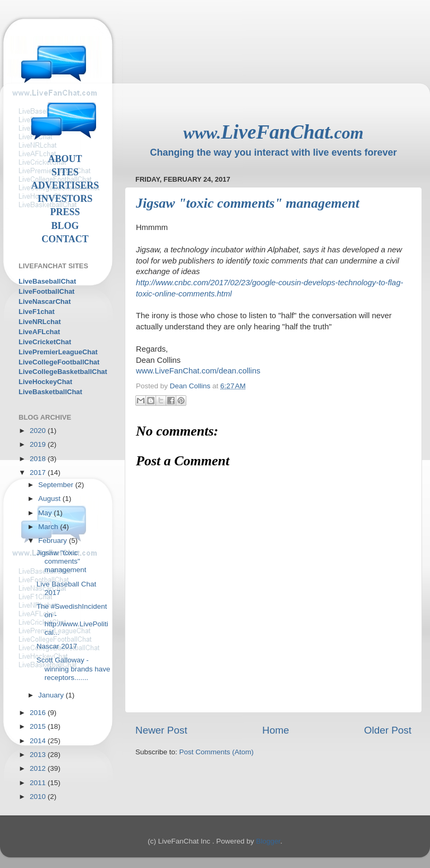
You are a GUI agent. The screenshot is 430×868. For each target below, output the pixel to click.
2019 (39, 444)
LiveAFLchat (39, 332)
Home (276, 730)
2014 (39, 741)
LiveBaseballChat (47, 281)
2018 (39, 459)
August (50, 499)
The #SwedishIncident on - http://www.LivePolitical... (72, 619)
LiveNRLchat (40, 322)
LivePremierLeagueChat (58, 352)
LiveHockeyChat (45, 382)
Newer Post (161, 730)
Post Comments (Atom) (217, 752)
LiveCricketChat (45, 342)
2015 (39, 726)
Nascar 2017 (57, 646)
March (49, 527)
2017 (39, 473)
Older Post (388, 730)
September (57, 485)
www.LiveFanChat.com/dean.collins (198, 371)
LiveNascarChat (45, 301)
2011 (39, 783)
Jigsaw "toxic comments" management (62, 561)
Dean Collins (191, 386)
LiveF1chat (37, 312)
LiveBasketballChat (50, 392)
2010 (39, 797)
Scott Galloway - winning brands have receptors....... (74, 669)
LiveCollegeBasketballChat (63, 372)
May (46, 513)
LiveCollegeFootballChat (59, 362)
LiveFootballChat (46, 291)
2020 (39, 431)
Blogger (268, 841)
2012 (39, 768)
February (54, 541)
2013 (39, 755)
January (52, 695)
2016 (39, 713)
